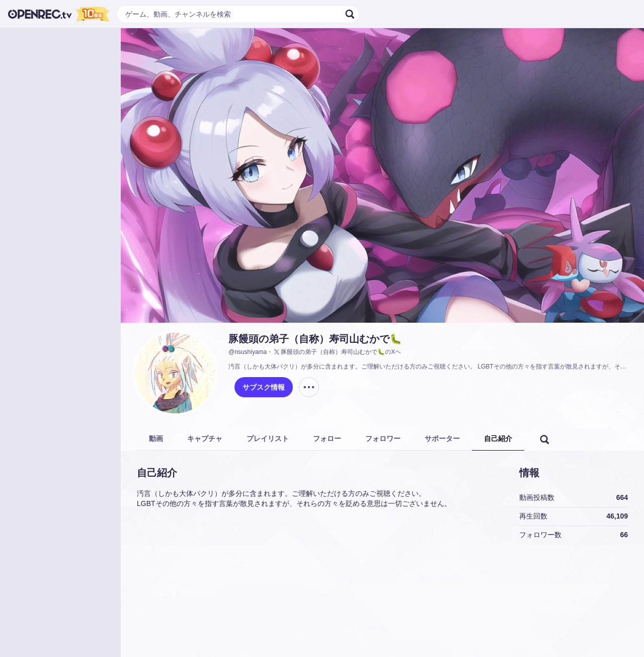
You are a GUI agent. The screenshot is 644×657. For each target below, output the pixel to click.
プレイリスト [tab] (268, 439)
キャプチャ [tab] (205, 439)
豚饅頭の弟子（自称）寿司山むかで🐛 (315, 339)
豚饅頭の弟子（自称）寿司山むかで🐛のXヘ (337, 352)
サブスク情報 (264, 387)
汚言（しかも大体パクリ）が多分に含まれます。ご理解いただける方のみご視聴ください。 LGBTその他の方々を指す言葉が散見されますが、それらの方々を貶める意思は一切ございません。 (430, 367)
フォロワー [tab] (383, 439)
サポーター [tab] (442, 439)
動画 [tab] (156, 439)
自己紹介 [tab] (498, 439)
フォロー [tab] (327, 439)
